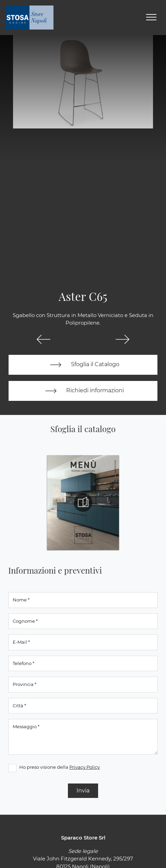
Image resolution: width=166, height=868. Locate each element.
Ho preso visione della (60, 767)
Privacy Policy (85, 767)
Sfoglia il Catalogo (83, 365)
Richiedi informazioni (83, 391)
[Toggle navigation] (151, 18)
